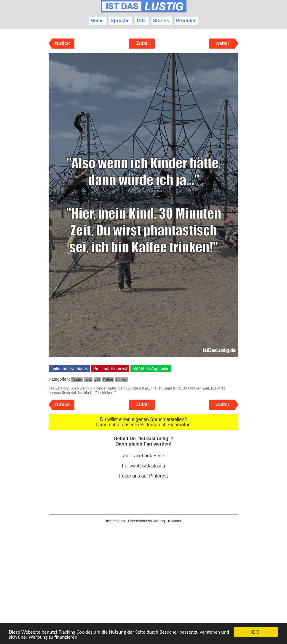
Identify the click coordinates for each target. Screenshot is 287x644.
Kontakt (174, 521)
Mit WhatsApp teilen (151, 369)
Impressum (115, 521)
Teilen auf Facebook (69, 369)
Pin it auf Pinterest (110, 369)
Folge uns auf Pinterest (144, 476)
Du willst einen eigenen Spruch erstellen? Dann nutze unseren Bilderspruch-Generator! (143, 422)
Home (97, 21)
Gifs (141, 21)
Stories (161, 21)
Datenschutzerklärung (146, 521)
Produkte (186, 21)
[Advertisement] (143, 593)
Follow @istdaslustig (143, 466)
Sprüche (120, 21)
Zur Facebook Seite (143, 456)
